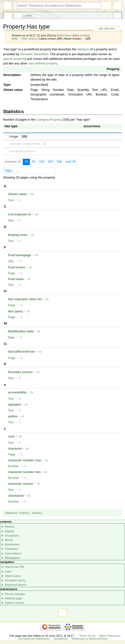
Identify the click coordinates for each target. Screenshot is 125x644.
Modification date (21, 331)
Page (12, 273)
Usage (19, 137)
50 (34, 162)
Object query (13, 576)
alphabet (14, 405)
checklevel (16, 496)
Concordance (13, 553)
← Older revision (27, 39)
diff (14, 39)
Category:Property (49, 120)
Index (8, 571)
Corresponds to (20, 214)
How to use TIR (14, 567)
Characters (11, 549)
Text (11, 200)
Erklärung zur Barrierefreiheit (90, 639)
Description (12, 75)
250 (51, 162)
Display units (18, 235)
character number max (25, 460)
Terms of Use (87, 636)
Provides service (20, 372)
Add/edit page (13, 598)
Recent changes (15, 594)
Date (11, 338)
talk (75, 35)
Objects (9, 531)
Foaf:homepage (20, 255)
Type (7, 85)
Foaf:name (16, 279)
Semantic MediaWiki (34, 54)
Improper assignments (28, 144)
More (29, 15)
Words (9, 540)
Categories (11, 513)
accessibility (17, 392)
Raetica (9, 527)
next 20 (71, 162)
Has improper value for (25, 299)
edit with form (107, 29)
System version (14, 603)
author (13, 416)
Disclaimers (61, 639)
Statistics (37, 513)
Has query (16, 311)
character (15, 449)
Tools (117, 16)
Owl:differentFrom (22, 352)
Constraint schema (23, 151)
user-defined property (43, 63)
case (11, 436)
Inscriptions (12, 536)
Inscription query (15, 580)
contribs (84, 35)
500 (59, 162)
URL (11, 261)
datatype (83, 49)
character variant (21, 484)
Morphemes (12, 544)
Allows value (13, 90)
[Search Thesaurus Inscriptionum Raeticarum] (58, 5)
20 (26, 162)
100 (41, 162)
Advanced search (16, 585)
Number (14, 466)
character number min (24, 472)
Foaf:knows (17, 267)
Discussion (18, 16)
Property (113, 69)
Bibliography (12, 558)
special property (14, 59)
